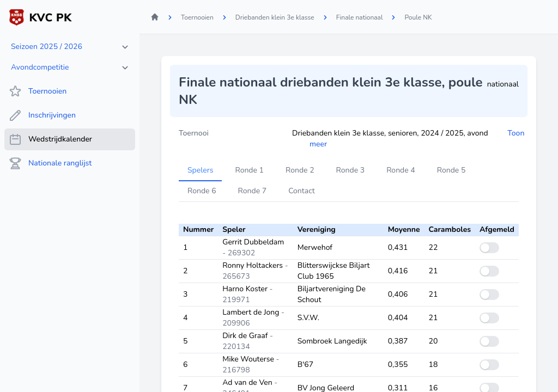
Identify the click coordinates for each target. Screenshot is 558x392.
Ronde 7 (253, 191)
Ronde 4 (401, 170)
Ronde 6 (202, 191)
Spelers (200, 170)
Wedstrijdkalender (50, 139)
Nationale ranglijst (50, 163)
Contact (301, 191)
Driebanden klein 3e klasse (275, 17)
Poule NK (418, 17)
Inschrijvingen (42, 115)
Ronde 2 (300, 170)
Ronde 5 (451, 170)
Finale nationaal (360, 17)
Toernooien (38, 91)
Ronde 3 (351, 170)
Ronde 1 (249, 170)
